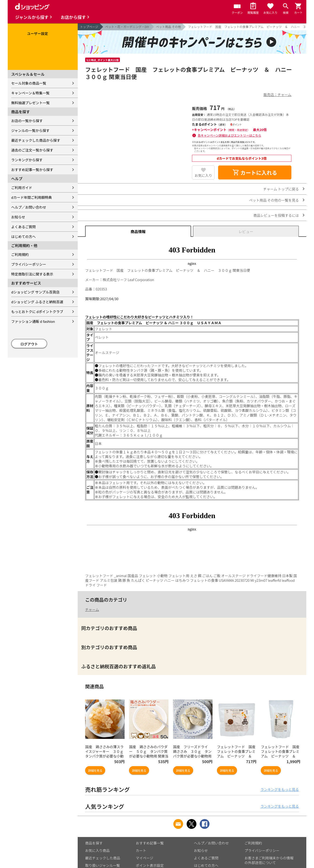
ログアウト (29, 344)
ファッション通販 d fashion (33, 321)
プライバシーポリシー (29, 264)
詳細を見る (95, 770)
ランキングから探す (27, 160)
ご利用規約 (20, 254)
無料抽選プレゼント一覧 (30, 103)
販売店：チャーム (277, 95)
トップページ (89, 27)
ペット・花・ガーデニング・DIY (127, 27)
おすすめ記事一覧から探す (32, 170)
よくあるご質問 (23, 227)
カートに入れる (255, 172)
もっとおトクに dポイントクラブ (37, 312)
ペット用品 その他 (169, 27)
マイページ (145, 858)
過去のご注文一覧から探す (32, 150)
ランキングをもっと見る (280, 789)
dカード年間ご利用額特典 (31, 197)
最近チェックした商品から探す (36, 140)
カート (141, 850)
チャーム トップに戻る (281, 189)
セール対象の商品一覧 (29, 83)
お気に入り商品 (97, 850)
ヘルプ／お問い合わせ (29, 207)
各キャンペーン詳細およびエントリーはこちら (230, 135)
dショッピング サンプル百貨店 (35, 292)
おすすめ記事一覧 (150, 843)
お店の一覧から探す (27, 121)
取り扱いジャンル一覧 (103, 865)
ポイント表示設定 (150, 865)
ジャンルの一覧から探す (30, 130)
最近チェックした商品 (103, 858)
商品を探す (94, 843)
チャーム (92, 609)
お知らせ (18, 217)
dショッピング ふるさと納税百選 (37, 302)
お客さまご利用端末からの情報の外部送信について (269, 860)
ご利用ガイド (22, 188)
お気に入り (203, 175)
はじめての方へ (23, 236)
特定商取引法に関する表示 (32, 274)
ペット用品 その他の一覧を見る (274, 200)
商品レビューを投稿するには (276, 215)
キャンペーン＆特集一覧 (30, 93)
